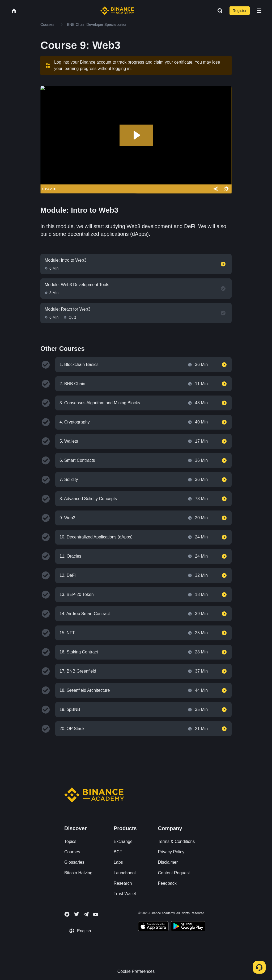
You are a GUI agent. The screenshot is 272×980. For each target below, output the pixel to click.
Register (240, 11)
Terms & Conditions (177, 841)
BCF (118, 852)
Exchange (123, 841)
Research (123, 883)
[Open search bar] (218, 11)
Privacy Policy (171, 852)
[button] (259, 11)
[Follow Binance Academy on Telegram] (86, 914)
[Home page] (117, 11)
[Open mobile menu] (259, 11)
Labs (118, 862)
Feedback (167, 883)
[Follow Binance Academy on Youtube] (96, 914)
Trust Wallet (125, 894)
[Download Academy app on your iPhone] (153, 927)
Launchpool (125, 873)
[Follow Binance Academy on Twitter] (76, 914)
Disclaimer (168, 862)
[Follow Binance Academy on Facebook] (67, 914)
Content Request (174, 873)
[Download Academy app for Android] (188, 927)
